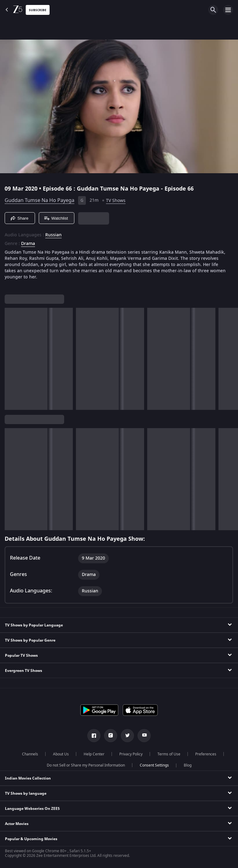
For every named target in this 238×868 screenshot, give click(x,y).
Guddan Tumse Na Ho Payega (40, 200)
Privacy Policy (131, 754)
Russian (53, 235)
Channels (30, 754)
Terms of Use (169, 754)
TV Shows (116, 201)
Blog (188, 765)
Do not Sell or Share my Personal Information (86, 765)
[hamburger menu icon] (228, 10)
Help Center (94, 754)
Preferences (206, 754)
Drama (28, 244)
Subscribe (38, 10)
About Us (61, 754)
